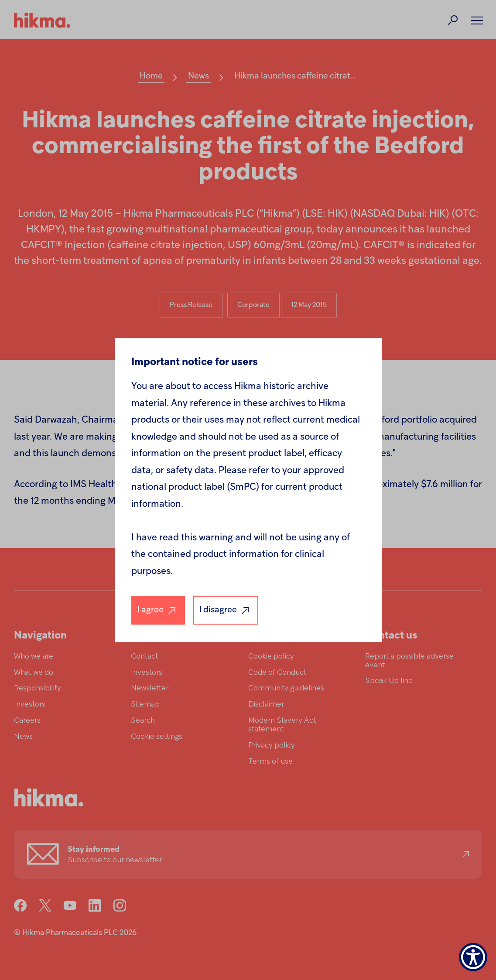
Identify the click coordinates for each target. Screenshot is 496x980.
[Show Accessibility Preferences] (473, 957)
